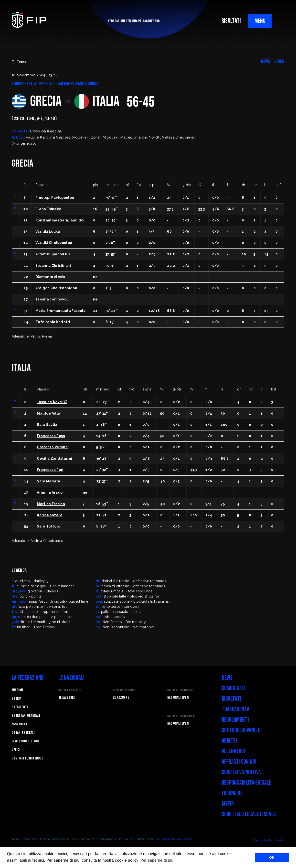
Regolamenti (235, 720)
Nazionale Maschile (70, 690)
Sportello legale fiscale (249, 814)
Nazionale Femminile (125, 690)
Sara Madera (49, 481)
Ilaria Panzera (50, 515)
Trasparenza (236, 709)
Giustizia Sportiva (241, 772)
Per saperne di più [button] (157, 860)
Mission (17, 690)
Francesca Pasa (51, 436)
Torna (19, 62)
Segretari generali (26, 716)
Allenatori (233, 751)
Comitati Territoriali (27, 758)
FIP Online (232, 793)
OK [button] (272, 858)
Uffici (16, 750)
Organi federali (23, 733)
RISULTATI (231, 21)
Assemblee (20, 724)
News (227, 678)
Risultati (232, 699)
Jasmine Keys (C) (52, 402)
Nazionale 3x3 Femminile (181, 716)
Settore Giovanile (241, 730)
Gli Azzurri (67, 698)
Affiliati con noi (239, 762)
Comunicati (234, 688)
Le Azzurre (121, 698)
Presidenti (20, 707)
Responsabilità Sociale (247, 783)
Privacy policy (183, 839)
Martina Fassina (51, 504)
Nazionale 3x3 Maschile (181, 690)
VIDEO (279, 61)
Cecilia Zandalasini (54, 459)
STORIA (16, 699)
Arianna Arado (50, 492)
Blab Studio (276, 840)
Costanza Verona (52, 447)
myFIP (228, 804)
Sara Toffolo (48, 526)
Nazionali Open (178, 698)
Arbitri (229, 741)
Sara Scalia (47, 425)
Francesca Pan (50, 470)
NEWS (266, 61)
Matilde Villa (48, 413)
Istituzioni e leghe (26, 741)
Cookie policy (163, 839)
